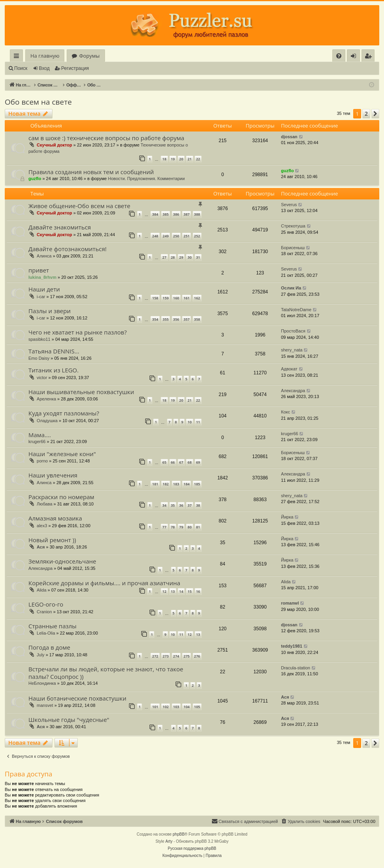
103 (176, 707)
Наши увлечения (53, 475)
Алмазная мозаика (55, 518)
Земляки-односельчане (62, 561)
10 (189, 422)
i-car (41, 297)
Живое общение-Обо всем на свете (79, 206)
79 (181, 527)
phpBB (179, 834)
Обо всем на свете (38, 102)
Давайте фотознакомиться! (67, 249)
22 (198, 159)
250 (176, 236)
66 (173, 462)
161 (186, 298)
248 (155, 236)
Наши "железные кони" (62, 454)
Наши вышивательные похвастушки (81, 392)
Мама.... (40, 435)
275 (186, 656)
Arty (169, 841)
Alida (41, 590)
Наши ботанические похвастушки (77, 698)
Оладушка (47, 421)
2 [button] (366, 114)
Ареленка (46, 399)
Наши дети (44, 289)
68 (189, 462)
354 (155, 319)
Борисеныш (293, 248)
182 (166, 484)
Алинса (44, 256)
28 (173, 257)
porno (42, 461)
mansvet (45, 705)
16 (198, 591)
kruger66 (37, 442)
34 (164, 505)
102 (166, 707)
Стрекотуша (293, 226)
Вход (44, 68)
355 (166, 319)
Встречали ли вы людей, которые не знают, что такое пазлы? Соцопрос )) (106, 673)
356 (176, 319)
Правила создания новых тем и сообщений (91, 172)
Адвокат (289, 369)
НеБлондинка (42, 683)
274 (176, 656)
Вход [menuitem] (355, 57)
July (41, 655)
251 (186, 236)
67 (181, 462)
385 (166, 214)
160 (176, 298)
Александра (293, 391)
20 (181, 159)
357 (186, 319)
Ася (41, 547)
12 (164, 591)
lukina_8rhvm (42, 277)
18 (164, 159)
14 (181, 591)
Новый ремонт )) (52, 540)
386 (176, 214)
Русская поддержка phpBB (192, 848)
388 (197, 214)
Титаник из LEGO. (53, 370)
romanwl (290, 603)
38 (198, 505)
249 (166, 236)
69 (198, 462)
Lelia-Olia (46, 633)
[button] (375, 114)
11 (198, 422)
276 (197, 656)
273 (166, 656)
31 (198, 257)
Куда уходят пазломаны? (64, 413)
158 (155, 298)
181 (155, 484)
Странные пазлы (52, 626)
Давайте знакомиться (60, 227)
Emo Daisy (39, 358)
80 (189, 527)
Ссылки (18, 57)
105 (197, 707)
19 (173, 159)
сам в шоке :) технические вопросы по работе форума (106, 138)
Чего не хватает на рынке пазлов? (78, 332)
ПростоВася (293, 331)
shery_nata (292, 350)
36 (181, 505)
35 (173, 505)
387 (186, 214)
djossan (289, 137)
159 (166, 298)
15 (189, 591)
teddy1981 (292, 646)
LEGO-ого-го (46, 604)
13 (173, 591)
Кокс (286, 412)
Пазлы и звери (50, 311)
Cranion (44, 612)
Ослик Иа (291, 288)
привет (39, 270)
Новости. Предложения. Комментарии (146, 178)
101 (155, 707)
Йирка (287, 517)
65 (164, 462)
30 (189, 257)
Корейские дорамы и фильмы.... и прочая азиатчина (104, 583)
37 (189, 505)
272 (155, 656)
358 (197, 319)
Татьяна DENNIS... (54, 351)
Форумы (89, 56)
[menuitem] (339, 56)
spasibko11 (39, 339)
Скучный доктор (54, 145)
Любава (44, 504)
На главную (45, 56)
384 (155, 214)
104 (186, 707)
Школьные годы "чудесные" (69, 720)
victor (42, 378)
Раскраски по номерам (61, 497)
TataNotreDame (296, 310)
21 (189, 159)
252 (197, 236)
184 (186, 484)
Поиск (21, 68)
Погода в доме (49, 647)
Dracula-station (296, 668)
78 (173, 527)
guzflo (35, 178)
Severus (289, 205)
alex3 (42, 526)
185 (197, 484)
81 (198, 527)
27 (164, 257)
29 (181, 257)
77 (164, 527)
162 (197, 298)
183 (176, 484)
